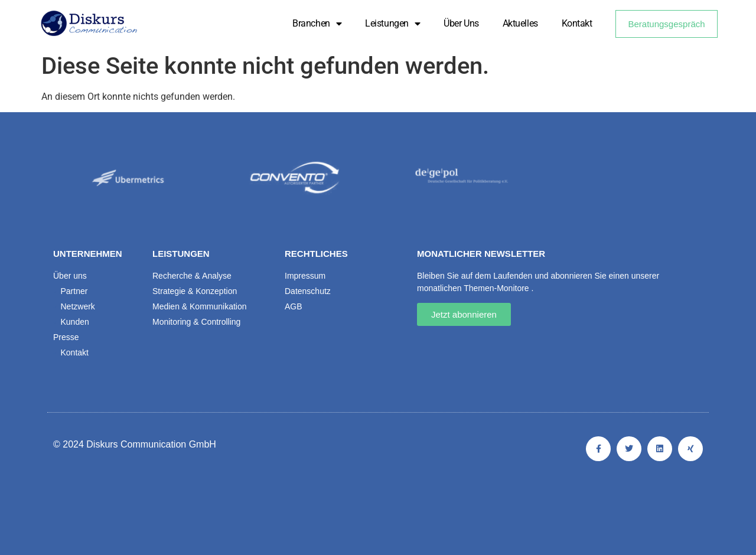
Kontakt (577, 23)
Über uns (461, 23)
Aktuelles (520, 23)
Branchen (317, 24)
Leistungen (392, 24)
